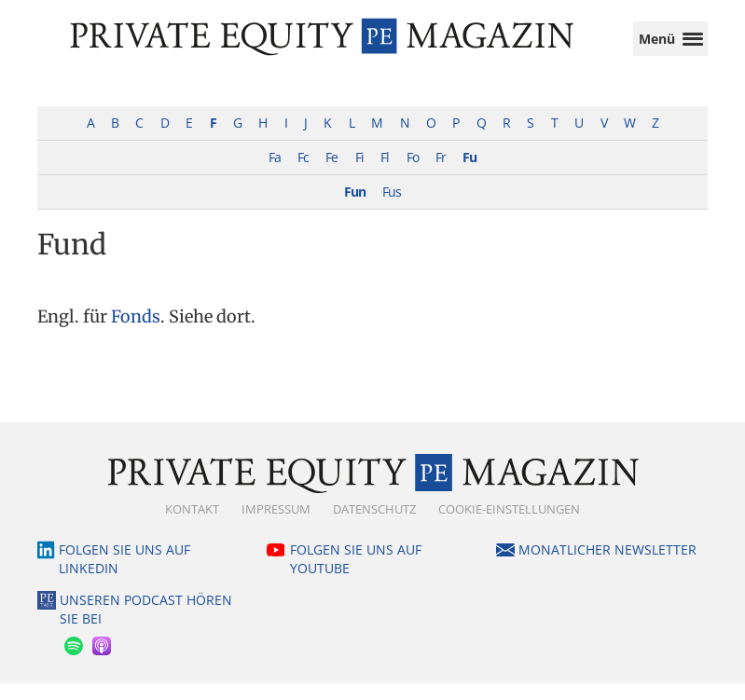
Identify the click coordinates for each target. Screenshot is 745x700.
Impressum (276, 526)
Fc (303, 174)
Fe (331, 174)
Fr (441, 174)
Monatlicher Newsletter (607, 566)
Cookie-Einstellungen (509, 526)
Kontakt (192, 526)
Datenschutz (374, 526)
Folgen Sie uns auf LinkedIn (124, 576)
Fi (359, 174)
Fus (392, 208)
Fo (413, 174)
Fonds (136, 333)
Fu (469, 174)
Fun (355, 208)
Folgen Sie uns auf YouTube (356, 576)
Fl (385, 174)
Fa (275, 174)
